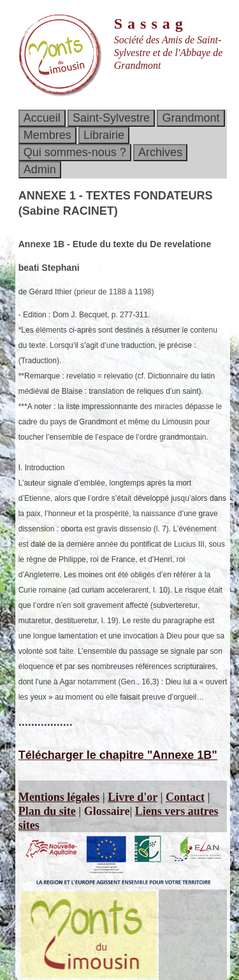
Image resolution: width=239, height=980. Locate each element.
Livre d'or (133, 797)
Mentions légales (59, 797)
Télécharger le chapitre (118, 755)
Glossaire (107, 811)
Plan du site (47, 811)
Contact (185, 797)
